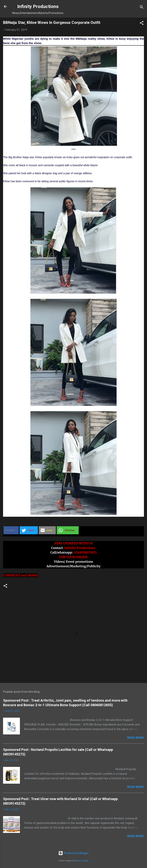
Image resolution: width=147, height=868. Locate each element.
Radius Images (82, 861)
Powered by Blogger (74, 853)
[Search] (142, 8)
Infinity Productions (38, 6)
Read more (136, 738)
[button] (142, 24)
